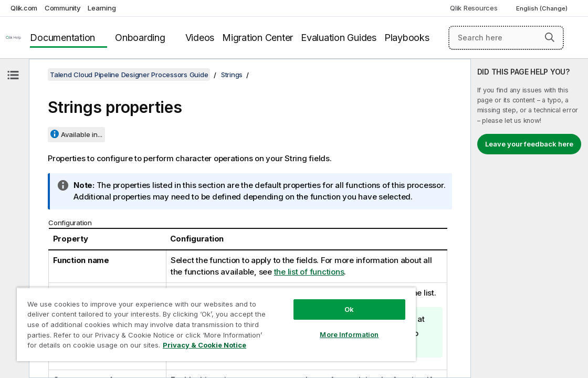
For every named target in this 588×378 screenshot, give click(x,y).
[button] (550, 37)
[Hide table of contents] (13, 75)
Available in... (82, 134)
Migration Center (258, 38)
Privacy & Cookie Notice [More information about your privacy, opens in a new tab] (169, 347)
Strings (232, 75)
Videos (200, 38)
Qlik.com (24, 8)
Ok (300, 301)
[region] (187, 320)
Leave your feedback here (529, 144)
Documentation (62, 38)
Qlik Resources (474, 8)
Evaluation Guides (339, 38)
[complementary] (529, 218)
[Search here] (506, 38)
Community (63, 8)
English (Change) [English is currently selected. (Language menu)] (543, 8)
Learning (102, 8)
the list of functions (309, 272)
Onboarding (140, 38)
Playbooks (407, 38)
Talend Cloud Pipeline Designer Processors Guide (129, 75)
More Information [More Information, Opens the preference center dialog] (300, 327)
